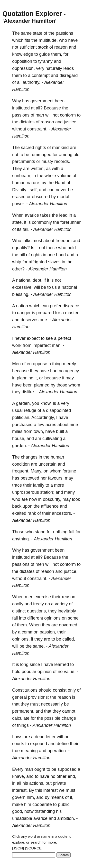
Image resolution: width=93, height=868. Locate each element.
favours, (56, 478)
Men (16, 364)
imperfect (42, 345)
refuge (30, 410)
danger (24, 313)
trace (17, 485)
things (23, 725)
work (17, 345)
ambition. (66, 818)
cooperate (42, 804)
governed (68, 625)
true (16, 751)
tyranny (45, 61)
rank (32, 513)
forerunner (70, 222)
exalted (19, 513)
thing (57, 364)
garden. (20, 446)
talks (27, 241)
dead (40, 737)
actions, (37, 783)
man (40, 115)
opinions (52, 618)
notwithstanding (40, 811)
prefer (56, 306)
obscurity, (52, 499)
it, (36, 378)
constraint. (37, 129)
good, (18, 811)
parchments (24, 161)
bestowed (30, 478)
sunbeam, (22, 176)
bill (22, 255)
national (24, 280)
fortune (69, 471)
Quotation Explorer (32, 14)
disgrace (71, 306)
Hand (60, 183)
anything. (21, 539)
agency (72, 371)
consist (60, 690)
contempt (41, 75)
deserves (30, 320)
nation (22, 306)
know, (46, 403)
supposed (67, 769)
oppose (40, 364)
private (59, 783)
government (42, 101)
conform (68, 115)
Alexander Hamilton (48, 204)
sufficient (28, 47)
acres (51, 425)
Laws (17, 737)
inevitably (67, 611)
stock (43, 47)
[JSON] (18, 848)
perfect (64, 338)
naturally (54, 68)
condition (21, 464)
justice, (71, 571)
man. (57, 345)
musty (47, 161)
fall (71, 532)
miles (17, 431)
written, (38, 169)
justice (70, 122)
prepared (45, 313)
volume (64, 176)
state (38, 33)
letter (51, 737)
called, (69, 639)
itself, (33, 190)
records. (62, 161)
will (48, 115)
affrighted (38, 262)
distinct (19, 611)
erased (19, 197)
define (63, 744)
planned (42, 385)
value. (70, 672)
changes (29, 457)
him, (31, 797)
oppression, (23, 68)
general (19, 697)
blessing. (21, 294)
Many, (37, 471)
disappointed (58, 410)
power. (19, 204)
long (24, 664)
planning (25, 378)
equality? (21, 248)
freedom (64, 241)
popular (29, 672)
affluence (50, 506)
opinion (45, 672)
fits (27, 40)
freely (38, 604)
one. (44, 320)
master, (72, 313)
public (64, 804)
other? (18, 269)
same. (39, 646)
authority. (32, 82)
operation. (57, 751)
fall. (26, 229)
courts (18, 744)
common (30, 632)
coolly (18, 604)
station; (47, 492)
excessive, (22, 287)
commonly (42, 222)
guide (45, 54)
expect (33, 338)
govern (19, 797)
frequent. (21, 471)
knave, (19, 776)
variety (61, 604)
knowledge (23, 54)
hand (61, 255)
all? (39, 108)
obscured (41, 197)
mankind (60, 148)
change (69, 718)
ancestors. (62, 513)
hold (72, 248)
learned (62, 664)
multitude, (48, 40)
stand (40, 532)
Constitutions (25, 690)
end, (72, 776)
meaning (29, 751)
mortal (63, 197)
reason (61, 47)
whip (17, 262)
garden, (23, 403)
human (19, 183)
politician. (21, 418)
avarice (32, 215)
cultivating (52, 439)
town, (39, 431)
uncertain (47, 464)
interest (51, 790)
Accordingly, (43, 418)
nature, (34, 183)
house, (19, 439)
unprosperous (26, 492)
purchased (22, 425)
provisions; (38, 697)
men (40, 564)
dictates (27, 122)
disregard (69, 75)
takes (45, 215)
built (60, 431)
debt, (37, 280)
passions (64, 33)
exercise (43, 597)
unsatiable (22, 818)
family (39, 485)
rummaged (41, 155)
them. (23, 625)
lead (63, 215)
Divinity (19, 190)
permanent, (23, 711)
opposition (22, 61)
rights (41, 148)
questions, (37, 611)
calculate (21, 718)
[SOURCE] (34, 848)
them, (57, 54)
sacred (28, 148)
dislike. (28, 392)
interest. (20, 790)
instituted (21, 108)
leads (69, 68)
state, (18, 222)
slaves (54, 262)
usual (17, 410)
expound (39, 744)
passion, (48, 632)
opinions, (21, 639)
